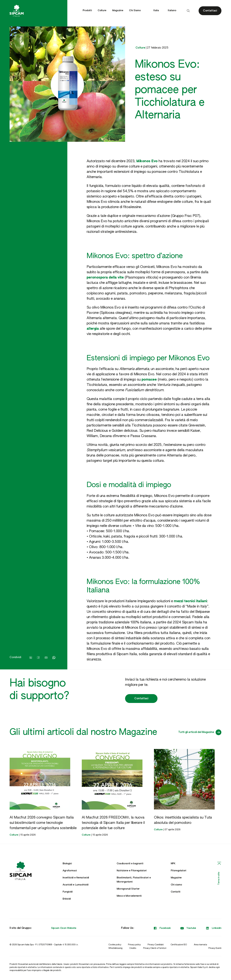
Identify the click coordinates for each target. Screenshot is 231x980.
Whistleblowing (115, 948)
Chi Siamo (135, 11)
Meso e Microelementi (129, 896)
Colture (102, 11)
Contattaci (141, 699)
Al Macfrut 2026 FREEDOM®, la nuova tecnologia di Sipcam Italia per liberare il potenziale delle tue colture (113, 823)
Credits (133, 948)
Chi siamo (176, 885)
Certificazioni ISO (179, 945)
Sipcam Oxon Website (64, 928)
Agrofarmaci (70, 871)
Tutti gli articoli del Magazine (200, 732)
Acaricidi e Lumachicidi (76, 885)
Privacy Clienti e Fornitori (155, 948)
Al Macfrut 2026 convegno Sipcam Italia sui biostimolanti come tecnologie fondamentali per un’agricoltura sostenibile (43, 823)
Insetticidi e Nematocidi (76, 878)
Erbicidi (67, 899)
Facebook (162, 928)
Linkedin (213, 928)
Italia (158, 11)
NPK (173, 864)
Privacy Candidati (156, 945)
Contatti (176, 892)
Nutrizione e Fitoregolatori (132, 871)
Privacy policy (134, 945)
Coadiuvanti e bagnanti (130, 864)
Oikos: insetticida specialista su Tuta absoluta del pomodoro (183, 820)
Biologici (67, 864)
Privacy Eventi (215, 948)
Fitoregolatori (179, 871)
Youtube (188, 928)
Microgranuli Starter (128, 889)
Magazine (118, 11)
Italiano (173, 11)
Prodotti (87, 11)
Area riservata (200, 945)
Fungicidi (68, 892)
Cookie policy (115, 945)
